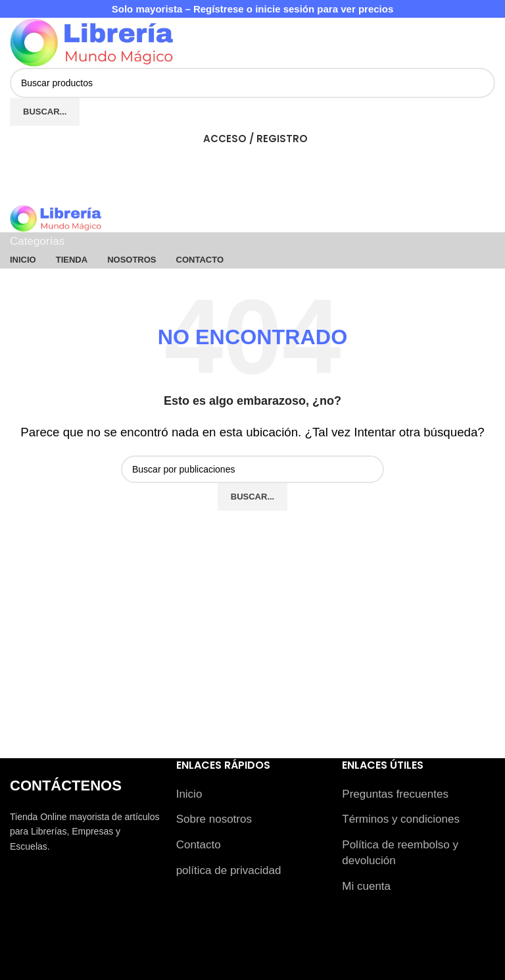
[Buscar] (252, 83)
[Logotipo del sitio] (92, 42)
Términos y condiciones (401, 819)
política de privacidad (229, 870)
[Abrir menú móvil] (252, 192)
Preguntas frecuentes (395, 794)
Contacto (199, 845)
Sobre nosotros (214, 819)
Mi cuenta (366, 886)
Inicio (189, 794)
